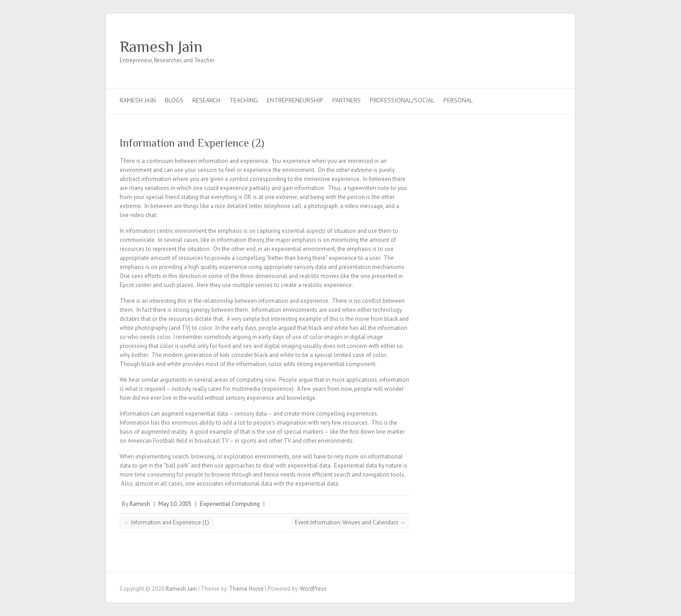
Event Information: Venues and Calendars (350, 522)
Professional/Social (402, 100)
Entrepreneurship (295, 100)
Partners (347, 100)
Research (206, 100)
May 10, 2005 (175, 504)
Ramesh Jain (161, 46)
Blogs (174, 100)
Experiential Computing (230, 504)
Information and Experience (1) (166, 522)
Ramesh (140, 504)
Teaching (244, 100)
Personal (458, 100)
